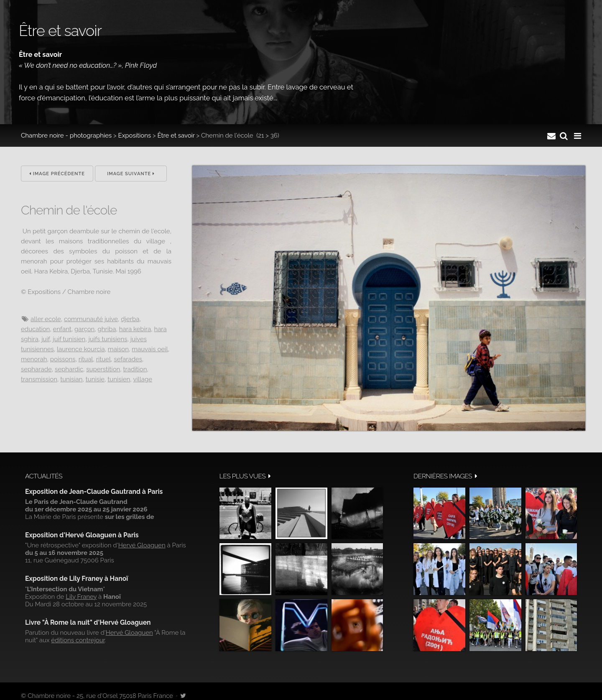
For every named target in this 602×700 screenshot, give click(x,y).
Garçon (84, 329)
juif (46, 339)
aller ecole (46, 319)
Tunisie (95, 379)
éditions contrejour (78, 640)
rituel (103, 359)
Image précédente (57, 174)
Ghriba (107, 329)
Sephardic (69, 369)
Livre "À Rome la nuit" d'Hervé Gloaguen (88, 622)
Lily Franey (81, 597)
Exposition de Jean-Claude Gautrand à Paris (94, 492)
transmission (39, 379)
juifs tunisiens (108, 339)
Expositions (135, 135)
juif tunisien (69, 339)
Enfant (62, 329)
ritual (86, 359)
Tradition (135, 369)
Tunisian (71, 379)
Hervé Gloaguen (142, 545)
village (143, 379)
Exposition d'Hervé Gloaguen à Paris (82, 535)
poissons (63, 359)
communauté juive (91, 319)
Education (35, 329)
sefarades (128, 359)
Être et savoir (176, 135)
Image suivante (131, 174)
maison (118, 349)
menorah (34, 359)
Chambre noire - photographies (66, 135)
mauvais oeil (150, 349)
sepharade (36, 369)
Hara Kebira (135, 329)
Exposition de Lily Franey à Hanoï (77, 579)
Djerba (130, 319)
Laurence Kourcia (81, 349)
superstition (103, 369)
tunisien (119, 379)
